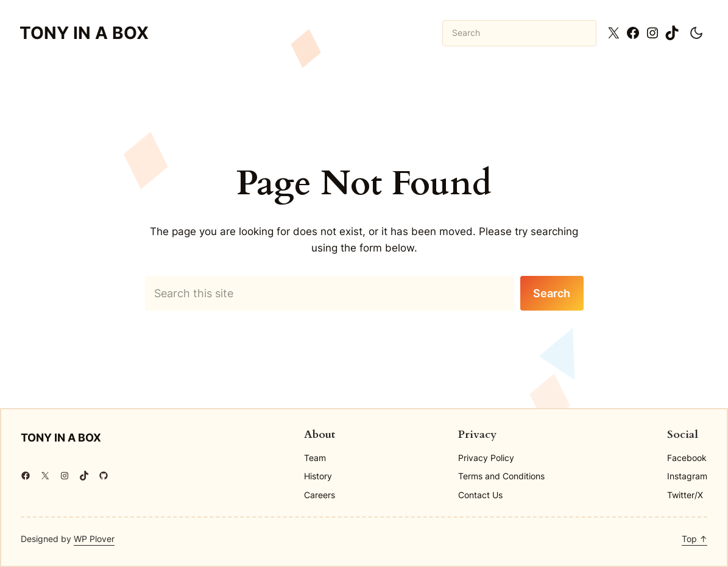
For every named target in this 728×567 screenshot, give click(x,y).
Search (552, 293)
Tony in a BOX (84, 33)
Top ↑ (694, 539)
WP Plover (94, 539)
